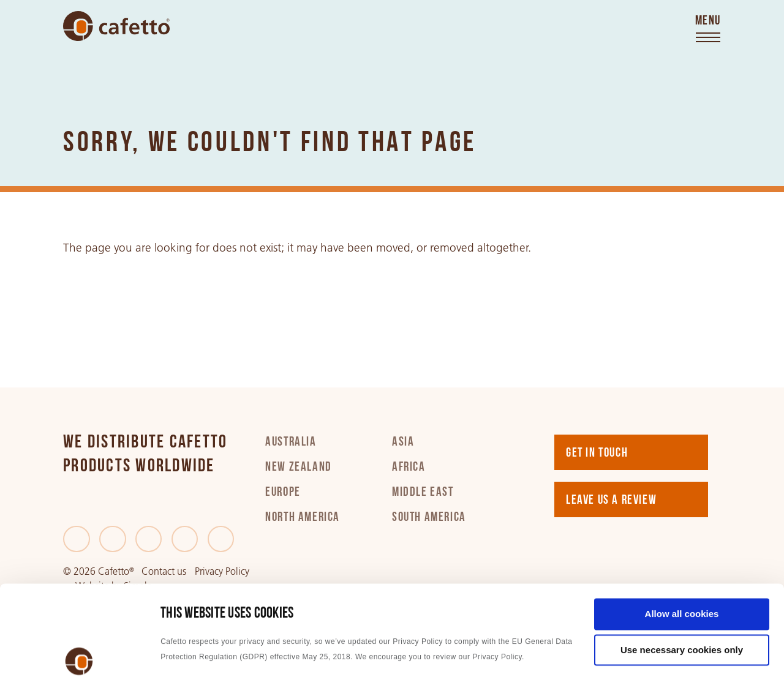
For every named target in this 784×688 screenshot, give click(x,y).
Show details (189, 664)
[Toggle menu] (708, 29)
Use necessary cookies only (682, 563)
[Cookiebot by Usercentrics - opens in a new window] (79, 664)
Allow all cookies (682, 527)
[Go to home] (116, 26)
